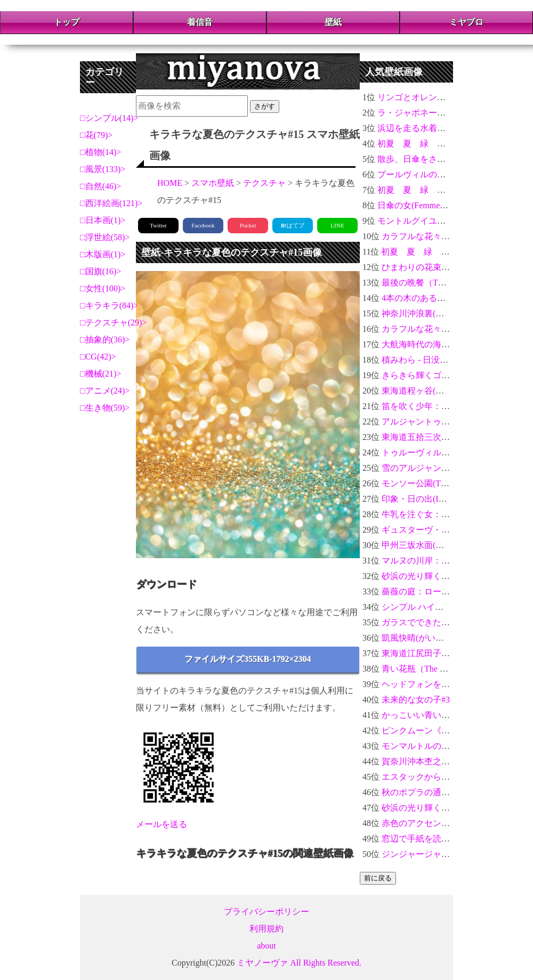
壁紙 (333, 22)
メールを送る (161, 824)
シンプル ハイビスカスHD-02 (437, 607)
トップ (67, 22)
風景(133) (103, 169)
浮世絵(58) (105, 237)
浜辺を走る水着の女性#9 (424, 128)
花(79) (97, 135)
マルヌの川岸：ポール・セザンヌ (446, 561)
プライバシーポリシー (266, 912)
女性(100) (103, 288)
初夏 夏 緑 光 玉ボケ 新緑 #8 (447, 190)
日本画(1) (103, 220)
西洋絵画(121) (112, 203)
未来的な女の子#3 (416, 700)
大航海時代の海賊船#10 (426, 344)
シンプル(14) (110, 118)
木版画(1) (103, 254)
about (266, 946)
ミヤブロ (466, 22)
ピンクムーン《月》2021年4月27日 (448, 730)
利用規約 (266, 929)
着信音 (200, 22)
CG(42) (98, 357)
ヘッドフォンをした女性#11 (435, 684)
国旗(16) (101, 271)
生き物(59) (105, 408)
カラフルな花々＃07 (420, 329)
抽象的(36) (105, 340)
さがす (265, 106)
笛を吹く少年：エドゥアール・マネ (450, 406)
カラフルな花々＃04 (420, 236)
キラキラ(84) (110, 305)
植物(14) (101, 152)
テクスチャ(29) (114, 322)
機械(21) (101, 374)
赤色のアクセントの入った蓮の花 (446, 823)
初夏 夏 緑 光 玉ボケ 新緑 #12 (449, 144)
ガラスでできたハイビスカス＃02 (446, 622)
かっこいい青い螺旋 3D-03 (432, 715)
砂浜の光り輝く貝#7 (420, 576)
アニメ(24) (105, 391)
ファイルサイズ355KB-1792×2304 (248, 659)
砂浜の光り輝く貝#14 (422, 808)
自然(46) (101, 186)
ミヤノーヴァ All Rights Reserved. (299, 963)
